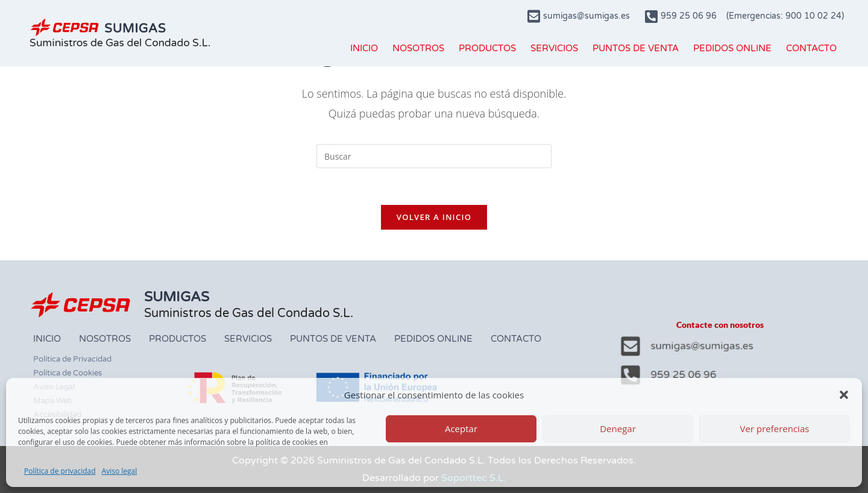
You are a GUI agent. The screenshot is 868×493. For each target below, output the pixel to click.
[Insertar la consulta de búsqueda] (434, 156)
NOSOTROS (418, 48)
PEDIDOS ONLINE (732, 48)
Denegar (618, 429)
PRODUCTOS (487, 48)
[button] (844, 395)
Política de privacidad (60, 471)
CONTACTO (811, 48)
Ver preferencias (775, 429)
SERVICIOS (554, 48)
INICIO (364, 48)
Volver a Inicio (434, 217)
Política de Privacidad (72, 359)
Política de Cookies (68, 373)
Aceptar (461, 429)
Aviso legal (120, 471)
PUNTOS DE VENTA (636, 48)
